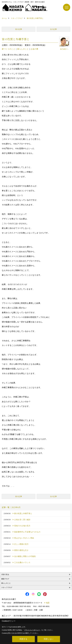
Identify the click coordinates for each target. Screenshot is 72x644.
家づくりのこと (9, 49)
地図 (48, 603)
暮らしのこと (23, 49)
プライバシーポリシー (32, 630)
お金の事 (34, 49)
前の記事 (19, 29)
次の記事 (53, 29)
